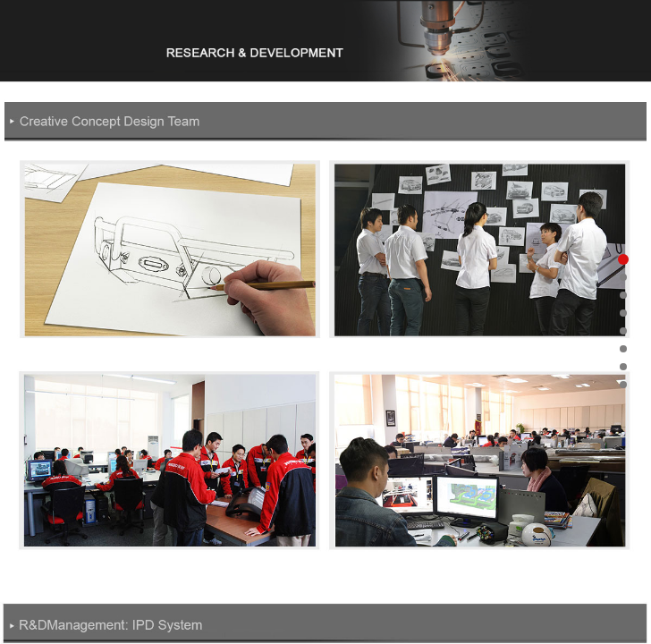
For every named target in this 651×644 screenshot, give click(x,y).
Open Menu (571, 30)
